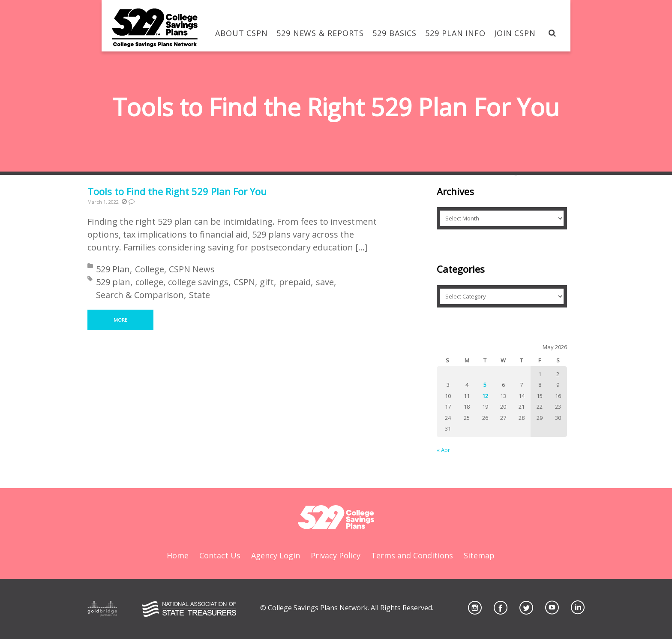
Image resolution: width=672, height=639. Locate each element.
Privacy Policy (336, 555)
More (120, 320)
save (325, 282)
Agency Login (276, 555)
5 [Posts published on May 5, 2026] (485, 385)
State (199, 295)
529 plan (113, 282)
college (149, 282)
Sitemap (479, 555)
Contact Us (220, 555)
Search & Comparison (140, 295)
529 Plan (113, 269)
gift (267, 282)
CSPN (244, 282)
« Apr (443, 450)
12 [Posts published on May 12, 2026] (485, 396)
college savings (198, 282)
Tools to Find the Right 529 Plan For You (177, 191)
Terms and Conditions (412, 555)
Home (178, 555)
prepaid (295, 282)
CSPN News (192, 269)
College (150, 269)
